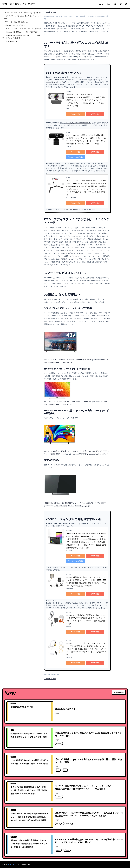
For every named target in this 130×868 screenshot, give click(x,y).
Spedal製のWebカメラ (55, 82)
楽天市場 (47, 363)
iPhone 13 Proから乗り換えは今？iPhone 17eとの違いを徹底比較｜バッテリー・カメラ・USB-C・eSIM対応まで (89, 841)
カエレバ (105, 360)
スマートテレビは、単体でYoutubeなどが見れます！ (24, 13)
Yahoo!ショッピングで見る (76, 157)
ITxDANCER (12, 864)
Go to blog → (119, 692)
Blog (109, 4)
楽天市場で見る (95, 114)
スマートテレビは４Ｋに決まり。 (17, 22)
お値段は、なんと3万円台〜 (15, 25)
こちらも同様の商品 (70, 209)
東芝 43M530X (12, 41)
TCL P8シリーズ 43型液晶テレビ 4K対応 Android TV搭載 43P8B (68, 360)
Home (101, 4)
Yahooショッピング (65, 363)
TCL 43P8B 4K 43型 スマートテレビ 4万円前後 (24, 29)
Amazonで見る (76, 114)
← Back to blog (50, 12)
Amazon (54, 363)
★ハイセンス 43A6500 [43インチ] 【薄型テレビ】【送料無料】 (68, 402)
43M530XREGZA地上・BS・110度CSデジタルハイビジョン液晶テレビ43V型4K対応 (75, 503)
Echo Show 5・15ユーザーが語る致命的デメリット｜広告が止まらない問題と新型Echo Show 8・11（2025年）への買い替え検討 (89, 814)
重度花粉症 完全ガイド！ (66, 709)
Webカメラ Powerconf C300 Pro (79, 123)
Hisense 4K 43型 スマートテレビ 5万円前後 (22, 32)
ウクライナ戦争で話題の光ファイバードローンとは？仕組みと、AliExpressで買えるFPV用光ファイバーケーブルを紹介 (84, 788)
